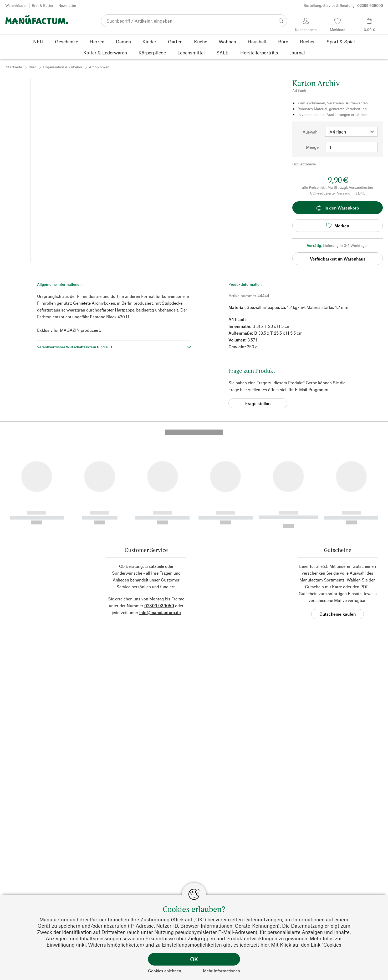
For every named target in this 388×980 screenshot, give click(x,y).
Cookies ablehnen (165, 971)
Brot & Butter (43, 5)
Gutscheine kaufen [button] (338, 514)
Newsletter (67, 5)
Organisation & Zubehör (63, 67)
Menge (312, 147)
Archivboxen (99, 67)
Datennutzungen (263, 919)
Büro (32, 67)
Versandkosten (361, 187)
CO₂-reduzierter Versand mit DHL (338, 193)
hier (265, 945)
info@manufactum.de (160, 512)
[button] (37, 269)
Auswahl (311, 132)
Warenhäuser (16, 5)
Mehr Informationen (221, 971)
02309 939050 (159, 506)
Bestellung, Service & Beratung (343, 6)
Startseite (14, 67)
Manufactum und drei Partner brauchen (84, 919)
